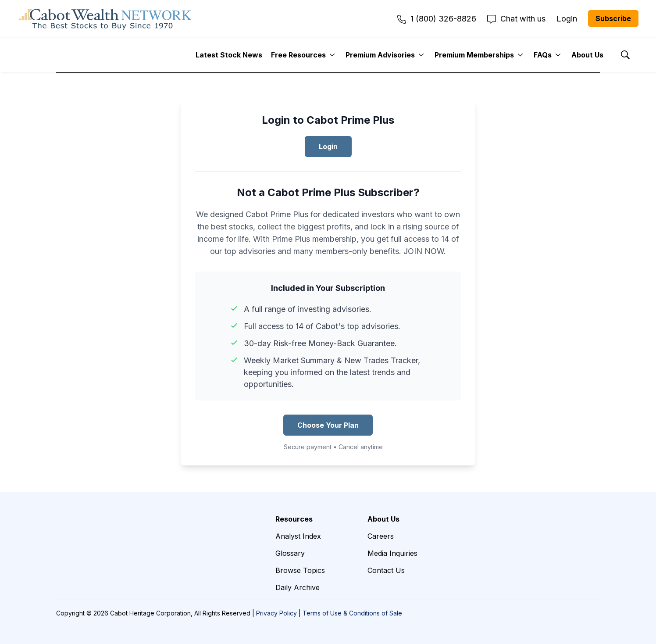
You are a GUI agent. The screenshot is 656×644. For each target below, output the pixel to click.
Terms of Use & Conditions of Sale (352, 613)
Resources (294, 519)
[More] (332, 55)
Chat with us (516, 19)
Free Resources (298, 55)
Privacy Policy (276, 613)
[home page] (105, 18)
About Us (587, 55)
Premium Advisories (380, 55)
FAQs (543, 55)
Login (328, 147)
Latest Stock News (229, 55)
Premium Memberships (474, 55)
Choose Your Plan (328, 425)
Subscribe (613, 18)
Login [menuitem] (567, 19)
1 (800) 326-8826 (437, 19)
